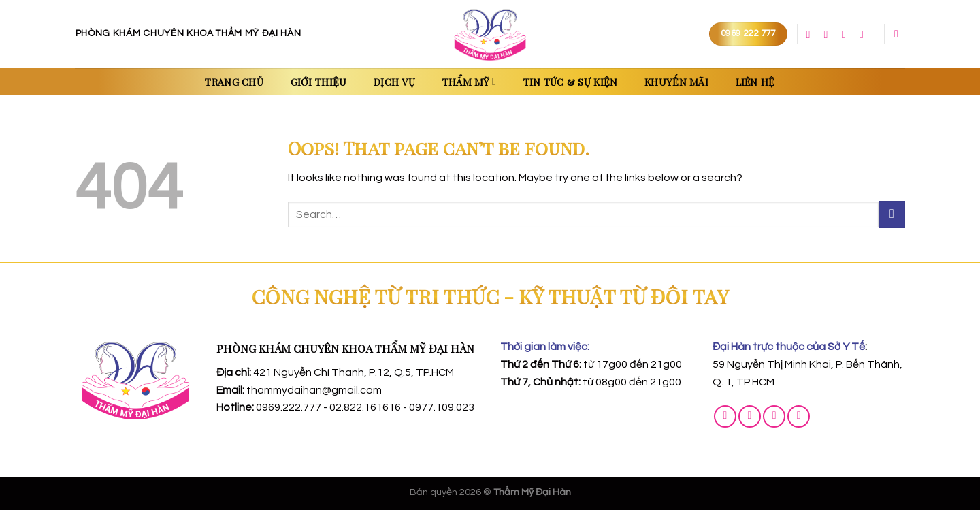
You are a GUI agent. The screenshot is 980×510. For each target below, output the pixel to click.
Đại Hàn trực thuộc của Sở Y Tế (789, 347)
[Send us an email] (830, 34)
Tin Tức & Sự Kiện (571, 82)
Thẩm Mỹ (469, 82)
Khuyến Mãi (676, 82)
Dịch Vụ (394, 82)
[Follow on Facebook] (812, 34)
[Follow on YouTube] (865, 34)
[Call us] (847, 34)
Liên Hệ (755, 82)
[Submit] (892, 214)
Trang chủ (234, 82)
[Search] (900, 34)
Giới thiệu (319, 82)
